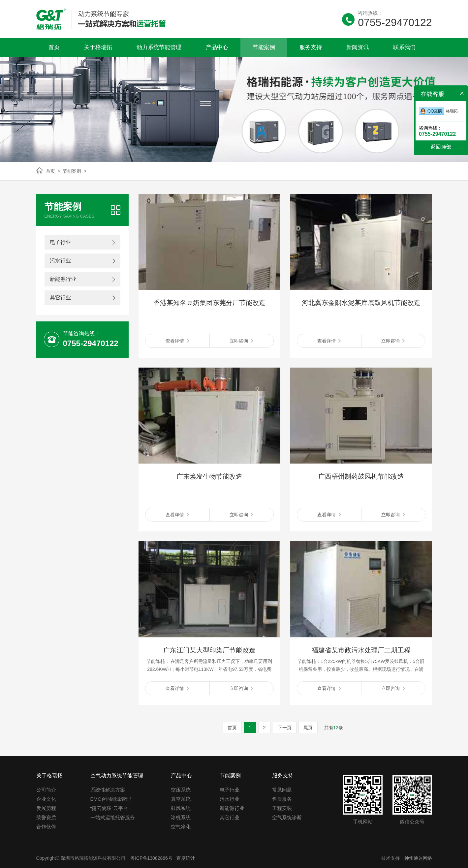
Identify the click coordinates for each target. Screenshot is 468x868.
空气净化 (181, 827)
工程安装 (282, 808)
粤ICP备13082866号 (151, 858)
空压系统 (181, 790)
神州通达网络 (418, 858)
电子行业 (60, 242)
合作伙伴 (46, 827)
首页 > (53, 171)
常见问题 (282, 790)
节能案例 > (73, 171)
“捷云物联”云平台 (109, 808)
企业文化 (46, 799)
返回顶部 (441, 147)
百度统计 (186, 858)
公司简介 (46, 790)
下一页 (285, 728)
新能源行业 (63, 279)
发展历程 (46, 808)
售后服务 (282, 799)
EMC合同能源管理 (111, 799)
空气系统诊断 (287, 817)
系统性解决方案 (108, 790)
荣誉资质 (46, 817)
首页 (232, 728)
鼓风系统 (181, 808)
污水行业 (60, 261)
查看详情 (177, 341)
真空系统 (181, 799)
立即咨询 (241, 341)
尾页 (308, 728)
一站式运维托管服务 (113, 817)
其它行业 (60, 298)
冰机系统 (181, 817)
